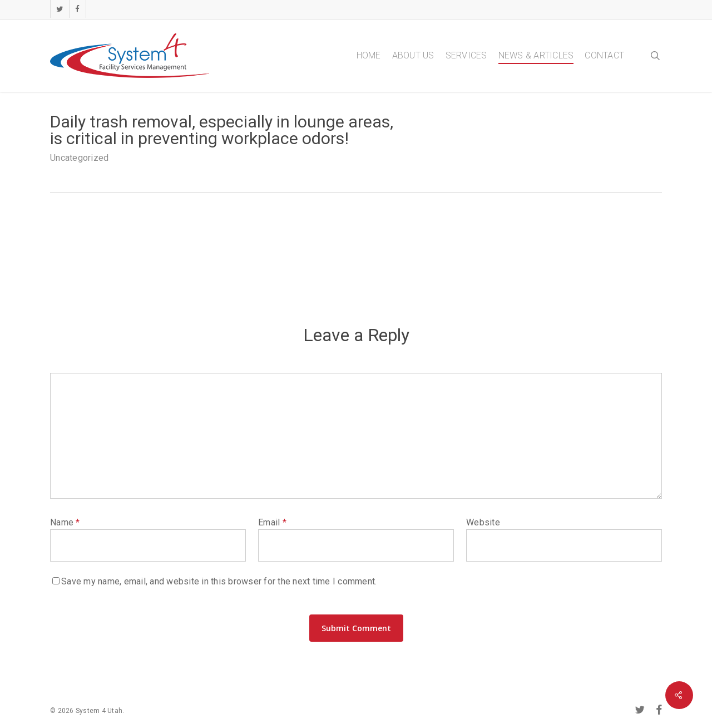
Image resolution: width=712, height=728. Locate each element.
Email (272, 522)
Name (65, 522)
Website (483, 522)
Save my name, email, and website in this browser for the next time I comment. (219, 581)
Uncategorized (79, 158)
